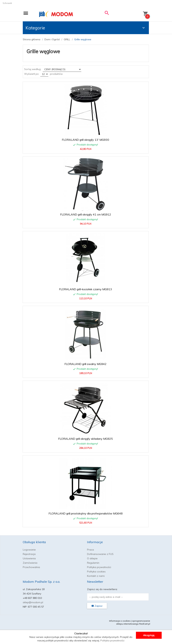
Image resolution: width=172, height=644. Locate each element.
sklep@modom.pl (33, 602)
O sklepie (92, 558)
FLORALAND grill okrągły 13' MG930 (85, 140)
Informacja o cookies (120, 621)
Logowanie (29, 550)
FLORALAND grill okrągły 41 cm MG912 (86, 214)
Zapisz (97, 606)
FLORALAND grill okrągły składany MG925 (85, 439)
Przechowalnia (31, 567)
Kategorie (86, 28)
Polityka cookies (96, 572)
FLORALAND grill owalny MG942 (85, 364)
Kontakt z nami (96, 576)
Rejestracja (29, 554)
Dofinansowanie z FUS (100, 554)
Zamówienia (30, 563)
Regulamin (93, 563)
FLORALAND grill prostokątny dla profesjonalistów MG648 (86, 513)
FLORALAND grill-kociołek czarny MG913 (85, 289)
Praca (90, 550)
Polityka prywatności (99, 567)
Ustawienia (29, 558)
